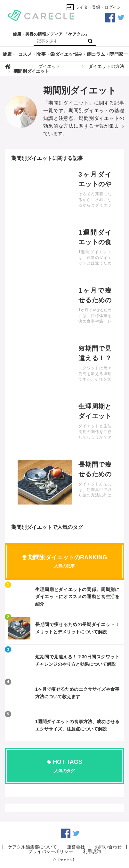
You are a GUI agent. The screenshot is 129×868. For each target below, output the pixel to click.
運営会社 (76, 847)
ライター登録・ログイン (94, 7)
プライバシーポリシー (51, 851)
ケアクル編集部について (32, 847)
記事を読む (64, 192)
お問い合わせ (108, 847)
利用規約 (92, 851)
